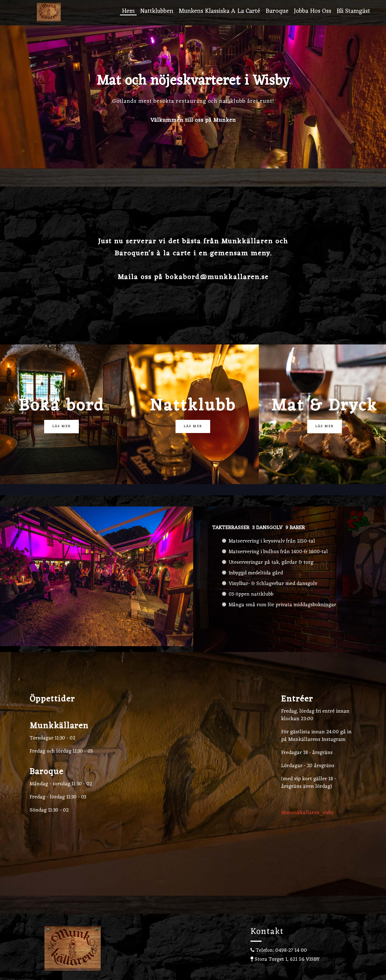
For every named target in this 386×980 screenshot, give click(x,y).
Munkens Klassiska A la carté (219, 12)
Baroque (277, 12)
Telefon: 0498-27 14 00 (279, 950)
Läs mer (61, 426)
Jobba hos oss (312, 12)
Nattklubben (157, 12)
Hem (128, 12)
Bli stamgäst (353, 12)
